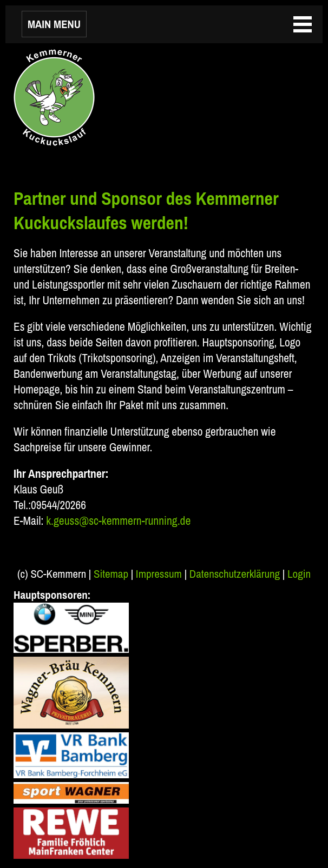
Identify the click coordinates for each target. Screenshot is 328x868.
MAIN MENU (54, 24)
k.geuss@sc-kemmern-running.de (118, 521)
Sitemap (111, 574)
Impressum (159, 574)
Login (299, 574)
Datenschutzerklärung (235, 574)
